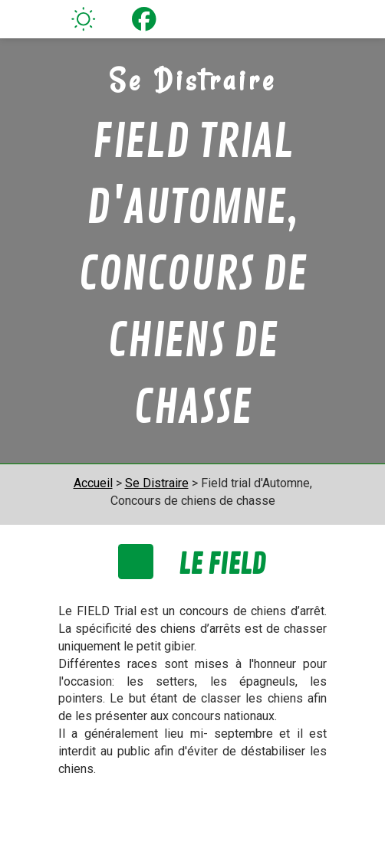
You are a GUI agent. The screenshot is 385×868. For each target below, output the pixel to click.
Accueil (93, 483)
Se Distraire (157, 483)
